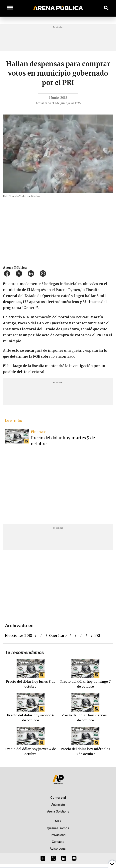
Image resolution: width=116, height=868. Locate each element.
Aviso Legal (58, 849)
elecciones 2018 (19, 636)
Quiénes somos (58, 828)
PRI (97, 636)
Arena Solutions (58, 811)
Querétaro (58, 636)
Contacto (58, 842)
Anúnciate (58, 805)
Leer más (13, 421)
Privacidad (58, 835)
